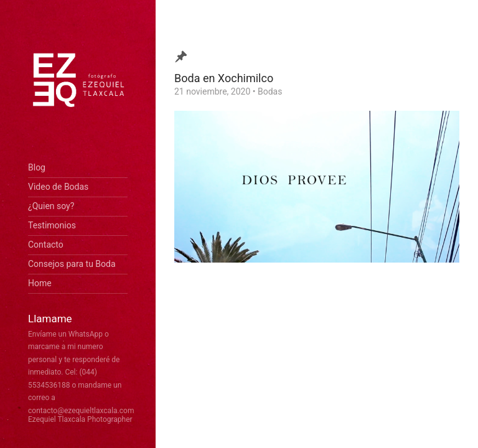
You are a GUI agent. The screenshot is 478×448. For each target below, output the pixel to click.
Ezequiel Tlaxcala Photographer (80, 419)
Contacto (46, 245)
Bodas (270, 91)
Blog (37, 167)
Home (40, 283)
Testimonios (52, 225)
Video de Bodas (58, 187)
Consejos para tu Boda (72, 264)
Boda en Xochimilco (224, 78)
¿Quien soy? (51, 206)
